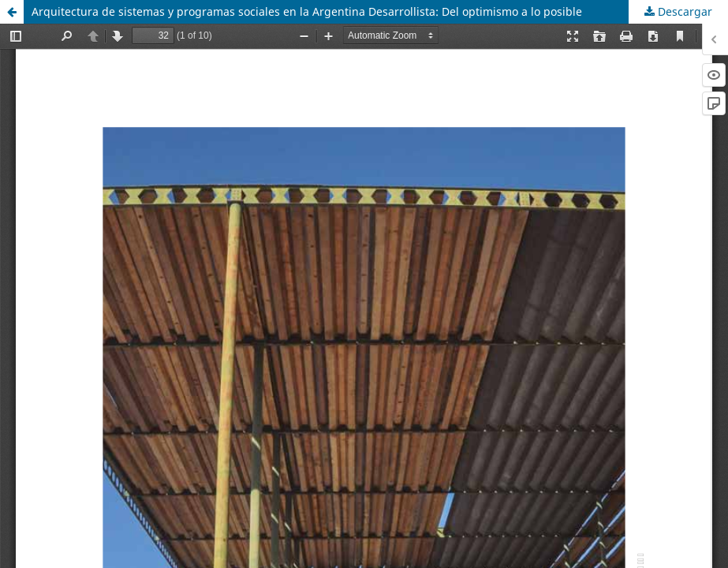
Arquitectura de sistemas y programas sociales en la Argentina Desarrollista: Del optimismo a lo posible (307, 11)
